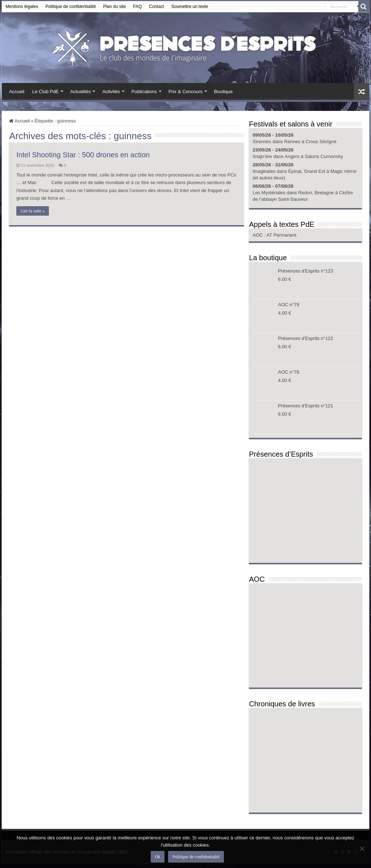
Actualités (80, 92)
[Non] (362, 848)
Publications (144, 92)
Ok (158, 857)
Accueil (17, 92)
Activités (111, 92)
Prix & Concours (185, 92)
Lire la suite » (33, 211)
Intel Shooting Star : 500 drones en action (83, 155)
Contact (156, 7)
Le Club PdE (45, 92)
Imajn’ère (262, 156)
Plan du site (115, 7)
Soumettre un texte (190, 7)
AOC (258, 235)
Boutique (223, 92)
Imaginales (264, 171)
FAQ (137, 7)
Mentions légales (22, 7)
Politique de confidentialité (70, 7)
